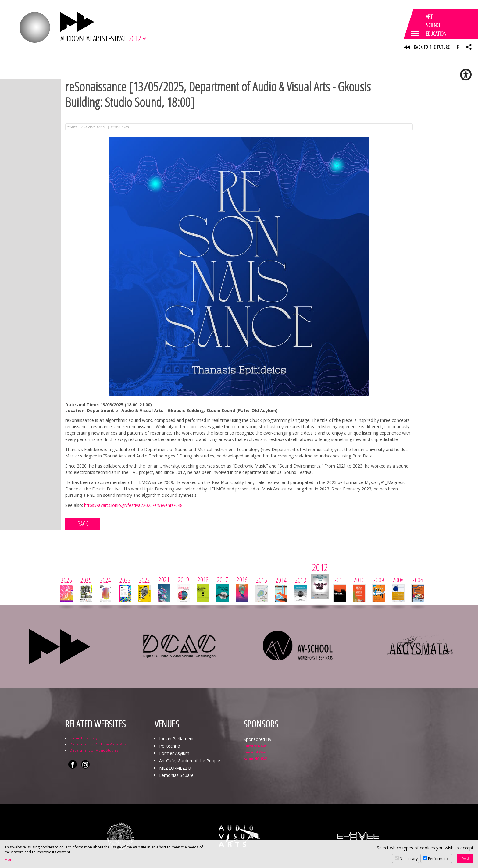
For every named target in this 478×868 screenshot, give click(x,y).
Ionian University (84, 738)
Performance (439, 859)
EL (459, 47)
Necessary (409, 859)
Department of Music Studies (94, 750)
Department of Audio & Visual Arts (98, 744)
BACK (83, 524)
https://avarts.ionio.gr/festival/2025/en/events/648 (133, 505)
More (9, 860)
